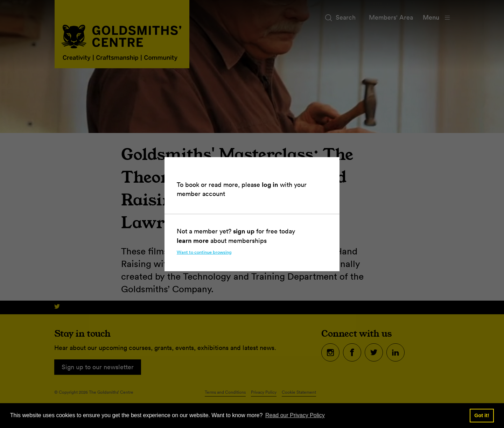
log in (270, 184)
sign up (244, 231)
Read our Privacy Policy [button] (295, 415)
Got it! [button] (482, 415)
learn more (193, 240)
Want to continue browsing (204, 252)
